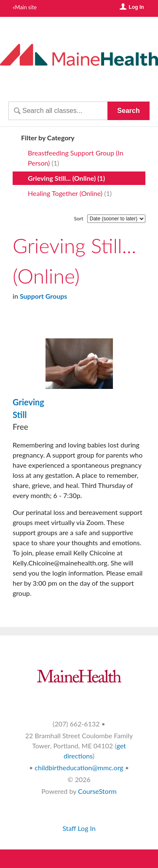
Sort (79, 218)
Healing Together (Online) (65, 193)
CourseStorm (97, 791)
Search (128, 111)
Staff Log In (79, 828)
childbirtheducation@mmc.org (79, 768)
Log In (137, 7)
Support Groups (43, 296)
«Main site (25, 7)
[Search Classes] (58, 111)
